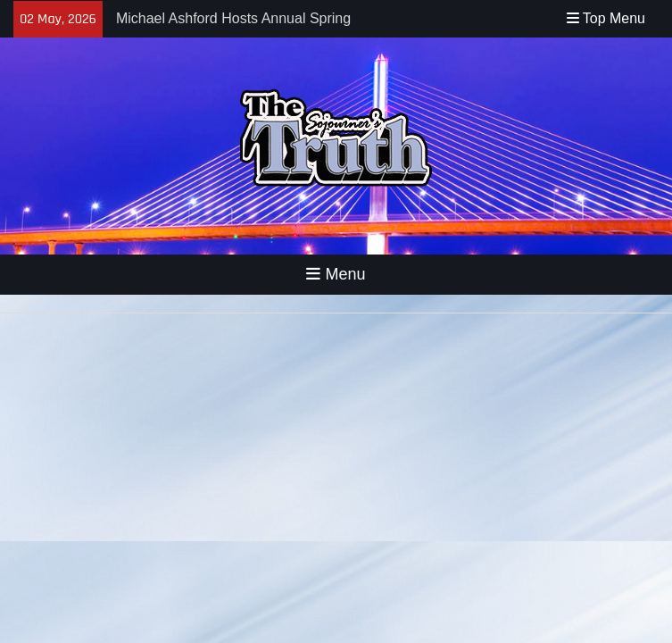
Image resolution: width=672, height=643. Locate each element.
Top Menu (606, 18)
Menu (336, 274)
